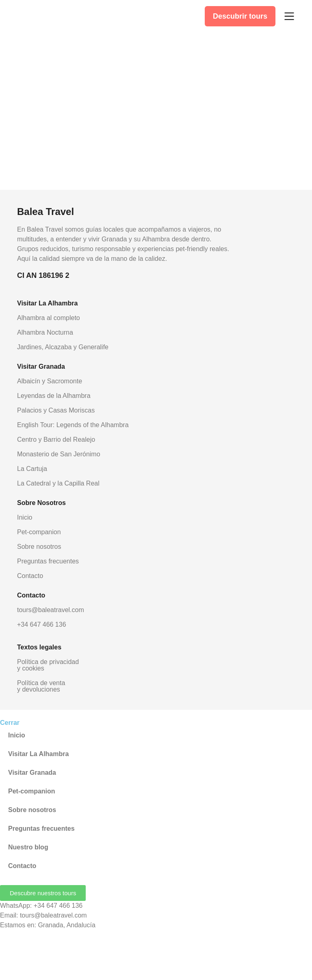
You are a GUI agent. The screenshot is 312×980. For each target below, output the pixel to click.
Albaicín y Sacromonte (50, 381)
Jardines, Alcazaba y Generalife (63, 347)
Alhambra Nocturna (45, 332)
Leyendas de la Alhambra (54, 396)
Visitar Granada (32, 773)
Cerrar (10, 723)
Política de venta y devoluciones (41, 686)
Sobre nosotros (39, 547)
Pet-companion (39, 532)
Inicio (25, 517)
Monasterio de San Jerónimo (59, 454)
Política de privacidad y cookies (48, 665)
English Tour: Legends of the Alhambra (73, 425)
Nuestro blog (28, 847)
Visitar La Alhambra (38, 754)
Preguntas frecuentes (48, 561)
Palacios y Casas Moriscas (56, 410)
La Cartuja (32, 469)
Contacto (30, 576)
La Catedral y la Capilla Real (58, 483)
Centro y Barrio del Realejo (56, 439)
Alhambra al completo (49, 318)
